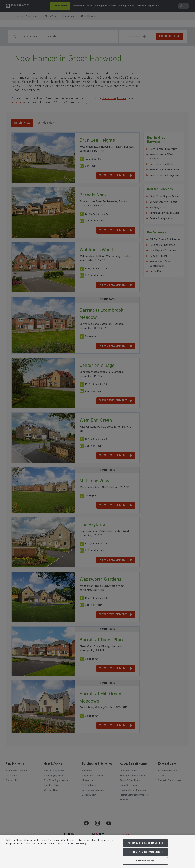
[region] (97, 852)
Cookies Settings (145, 861)
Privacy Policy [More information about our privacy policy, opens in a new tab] (79, 844)
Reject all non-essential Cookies (145, 852)
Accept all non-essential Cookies (145, 843)
